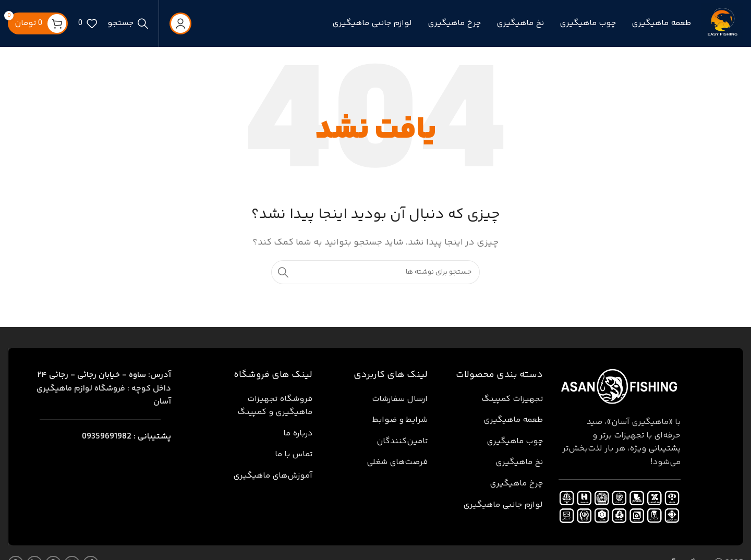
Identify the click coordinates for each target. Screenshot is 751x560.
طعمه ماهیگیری (513, 420)
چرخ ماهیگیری (516, 484)
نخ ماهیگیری (519, 462)
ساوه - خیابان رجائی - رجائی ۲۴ (104, 375)
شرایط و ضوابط (400, 420)
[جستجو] (128, 23)
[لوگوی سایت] (722, 24)
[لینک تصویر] (620, 387)
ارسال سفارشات (400, 399)
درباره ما (298, 434)
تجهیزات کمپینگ (512, 399)
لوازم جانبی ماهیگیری (503, 505)
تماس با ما (294, 454)
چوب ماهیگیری (515, 441)
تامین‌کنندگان (402, 441)
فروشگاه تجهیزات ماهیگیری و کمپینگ (275, 406)
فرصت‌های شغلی (397, 462)
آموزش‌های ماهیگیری (273, 476)
